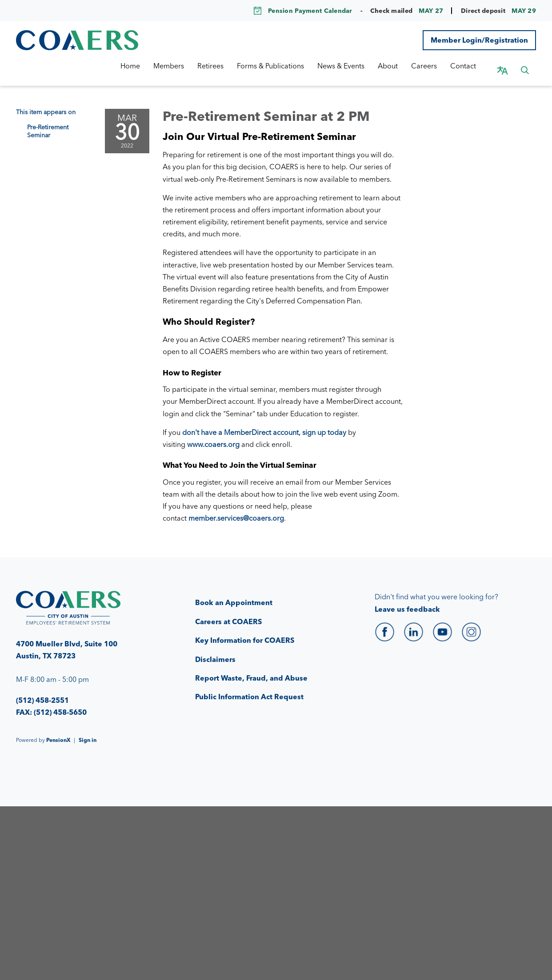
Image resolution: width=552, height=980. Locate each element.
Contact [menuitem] (472, 66)
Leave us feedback (407, 600)
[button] (525, 66)
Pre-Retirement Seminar (48, 122)
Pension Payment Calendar (310, 11)
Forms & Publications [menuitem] (279, 66)
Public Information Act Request (249, 688)
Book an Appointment (234, 594)
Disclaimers (215, 650)
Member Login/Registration (479, 40)
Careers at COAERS (228, 613)
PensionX (58, 731)
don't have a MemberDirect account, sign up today (264, 423)
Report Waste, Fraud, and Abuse (251, 669)
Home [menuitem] (139, 66)
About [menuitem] (397, 66)
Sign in (88, 731)
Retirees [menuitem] (219, 66)
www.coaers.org (213, 435)
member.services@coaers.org (236, 509)
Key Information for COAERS (245, 631)
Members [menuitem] (178, 66)
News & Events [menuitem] (350, 66)
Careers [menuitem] (433, 66)
